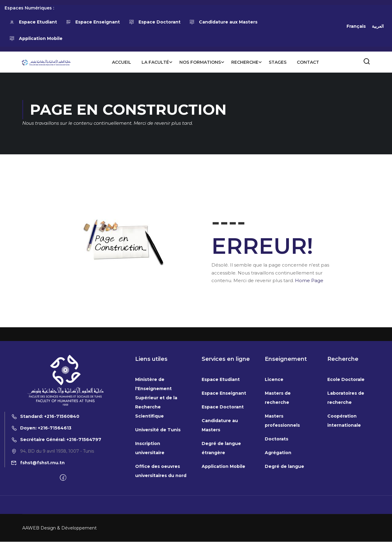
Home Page (309, 281)
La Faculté (155, 62)
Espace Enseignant (93, 22)
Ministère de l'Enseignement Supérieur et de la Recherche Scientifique (156, 471)
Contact (308, 62)
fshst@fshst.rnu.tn (38, 536)
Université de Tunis (158, 503)
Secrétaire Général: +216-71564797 (56, 512)
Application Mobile (36, 38)
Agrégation (278, 526)
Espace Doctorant (155, 22)
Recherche (245, 62)
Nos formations (200, 62)
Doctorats (277, 512)
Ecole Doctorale (346, 453)
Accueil (121, 62)
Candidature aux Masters (224, 22)
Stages (277, 62)
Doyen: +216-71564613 (41, 501)
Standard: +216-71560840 (45, 489)
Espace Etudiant (33, 22)
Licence (274, 453)
